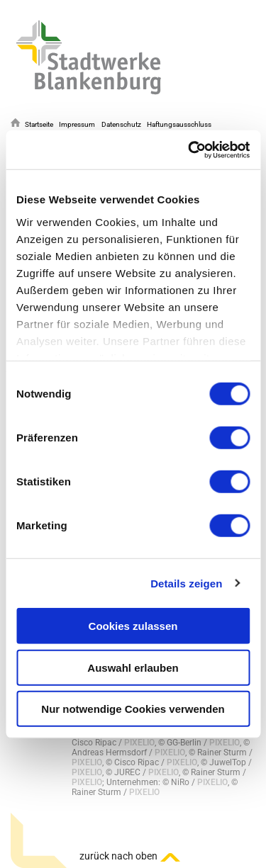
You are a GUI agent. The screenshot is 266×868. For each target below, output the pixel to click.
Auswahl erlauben (133, 667)
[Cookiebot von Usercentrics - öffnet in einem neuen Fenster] (189, 150)
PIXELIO (139, 743)
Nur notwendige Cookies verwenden (133, 709)
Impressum (77, 124)
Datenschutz (121, 124)
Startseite (39, 124)
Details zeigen (186, 583)
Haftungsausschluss (179, 124)
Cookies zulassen (133, 626)
